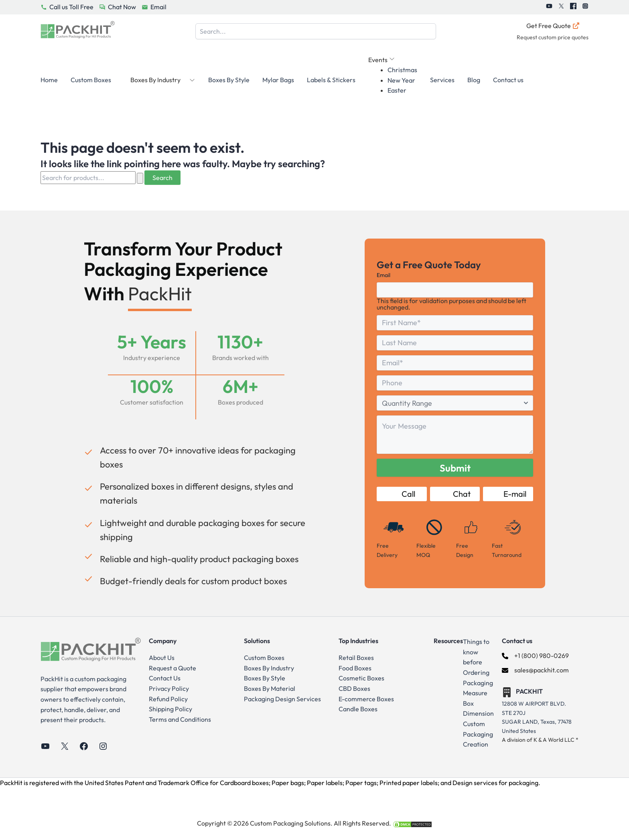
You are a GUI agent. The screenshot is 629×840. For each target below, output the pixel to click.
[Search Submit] (140, 178)
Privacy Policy (169, 688)
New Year (401, 80)
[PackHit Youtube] (549, 7)
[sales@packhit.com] (535, 670)
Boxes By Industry (269, 668)
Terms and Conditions (180, 719)
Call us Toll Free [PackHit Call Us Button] (71, 7)
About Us (162, 658)
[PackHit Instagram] (585, 7)
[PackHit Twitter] (561, 7)
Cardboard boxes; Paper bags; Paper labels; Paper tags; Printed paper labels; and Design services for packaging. (380, 783)
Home (49, 80)
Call (402, 494)
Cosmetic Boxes (361, 678)
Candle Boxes (358, 709)
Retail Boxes (356, 658)
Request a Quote (172, 668)
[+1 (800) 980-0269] (535, 656)
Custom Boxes (91, 80)
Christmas (402, 70)
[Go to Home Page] (78, 31)
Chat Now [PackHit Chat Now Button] (122, 7)
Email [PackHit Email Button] (158, 7)
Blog (474, 80)
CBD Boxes (354, 688)
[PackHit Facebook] (573, 7)
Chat (455, 494)
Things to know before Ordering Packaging (478, 662)
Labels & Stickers (331, 80)
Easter (397, 90)
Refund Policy (168, 699)
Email (383, 275)
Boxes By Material (270, 688)
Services (442, 80)
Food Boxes (355, 668)
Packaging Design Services (282, 699)
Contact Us (165, 678)
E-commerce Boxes (366, 699)
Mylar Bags (278, 80)
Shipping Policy (170, 709)
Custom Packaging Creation (478, 734)
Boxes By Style (229, 80)
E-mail (508, 494)
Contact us (508, 80)
